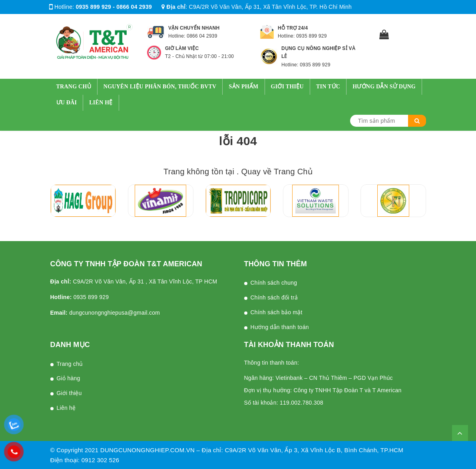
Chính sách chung (274, 283)
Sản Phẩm (243, 87)
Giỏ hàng (69, 378)
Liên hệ (101, 103)
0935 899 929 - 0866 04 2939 (114, 7)
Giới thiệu (287, 87)
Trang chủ (74, 87)
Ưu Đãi (67, 103)
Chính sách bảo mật (277, 312)
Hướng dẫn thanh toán (280, 327)
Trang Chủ (293, 172)
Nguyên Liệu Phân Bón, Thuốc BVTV (160, 87)
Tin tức (328, 87)
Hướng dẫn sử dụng (384, 87)
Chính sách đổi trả (274, 297)
